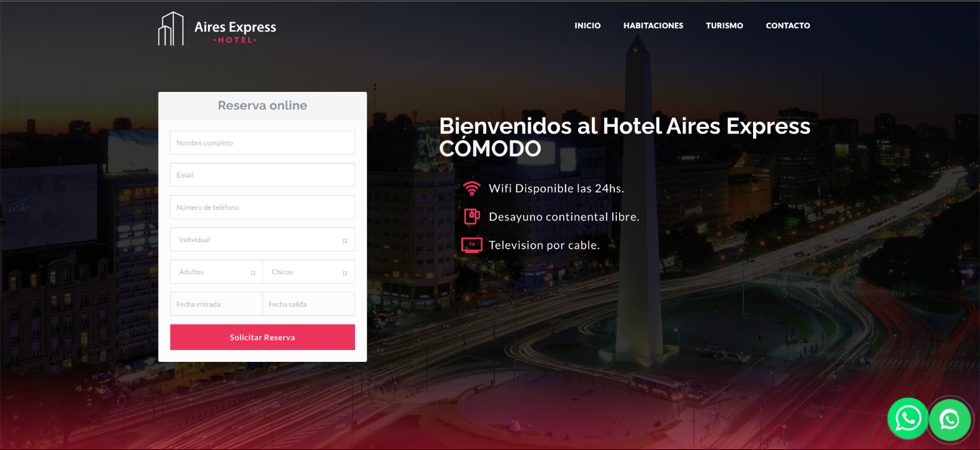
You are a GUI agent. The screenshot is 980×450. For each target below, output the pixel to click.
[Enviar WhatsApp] (950, 420)
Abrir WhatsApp (490, 225)
